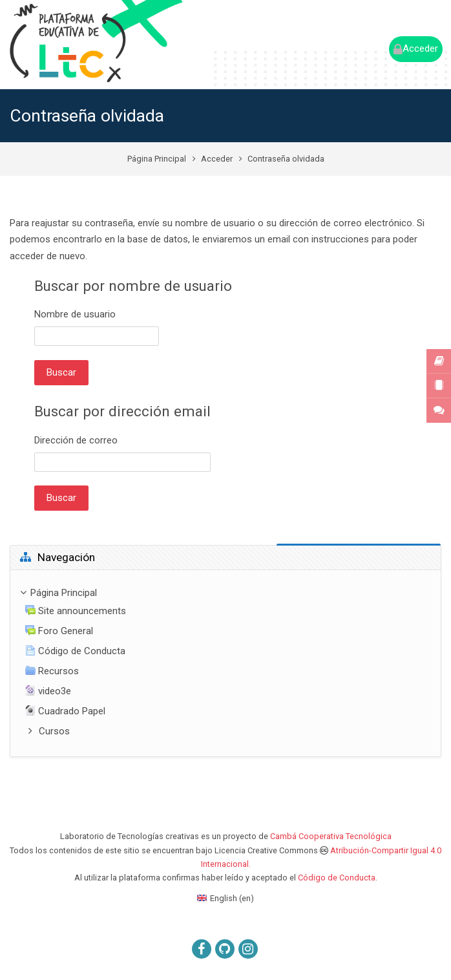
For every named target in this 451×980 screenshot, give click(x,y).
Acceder (217, 159)
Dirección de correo (76, 440)
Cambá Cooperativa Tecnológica (331, 836)
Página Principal (157, 159)
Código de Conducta (337, 878)
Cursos (54, 731)
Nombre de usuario (75, 314)
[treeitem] (226, 663)
